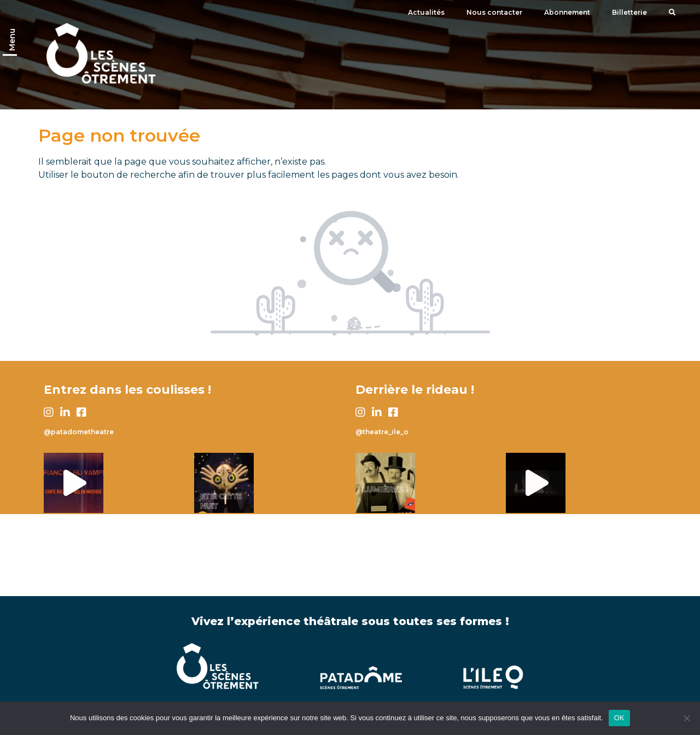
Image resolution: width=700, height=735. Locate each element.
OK (619, 718)
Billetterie (629, 12)
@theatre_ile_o (382, 432)
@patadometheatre (79, 432)
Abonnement (567, 12)
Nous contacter (494, 12)
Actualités (426, 12)
